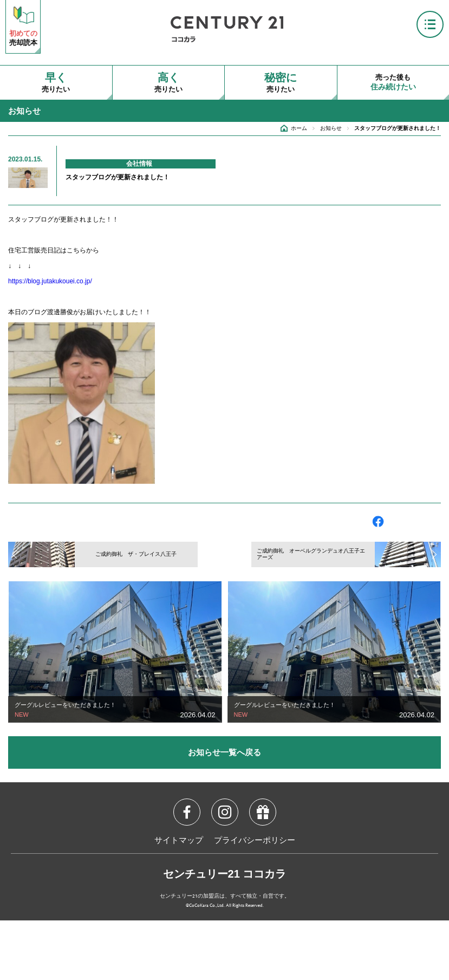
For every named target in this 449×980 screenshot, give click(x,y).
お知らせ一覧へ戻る (224, 752)
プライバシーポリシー (255, 841)
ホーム (299, 128)
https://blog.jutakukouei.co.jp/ (50, 281)
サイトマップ (179, 841)
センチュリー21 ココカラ (225, 874)
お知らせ (331, 128)
